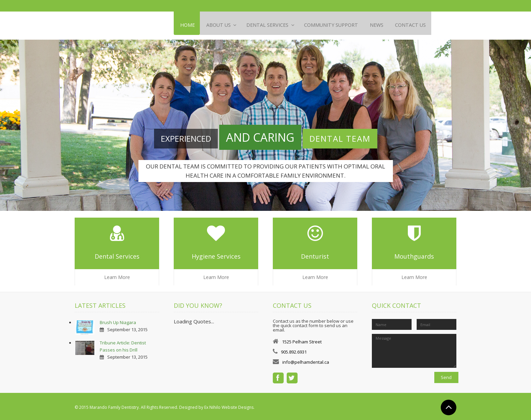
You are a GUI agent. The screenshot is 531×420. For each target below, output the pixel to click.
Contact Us (423, 25)
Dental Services (273, 25)
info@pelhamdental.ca (306, 360)
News (387, 25)
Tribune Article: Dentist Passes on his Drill (123, 344)
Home (188, 25)
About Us (221, 25)
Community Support (339, 25)
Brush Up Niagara (118, 320)
